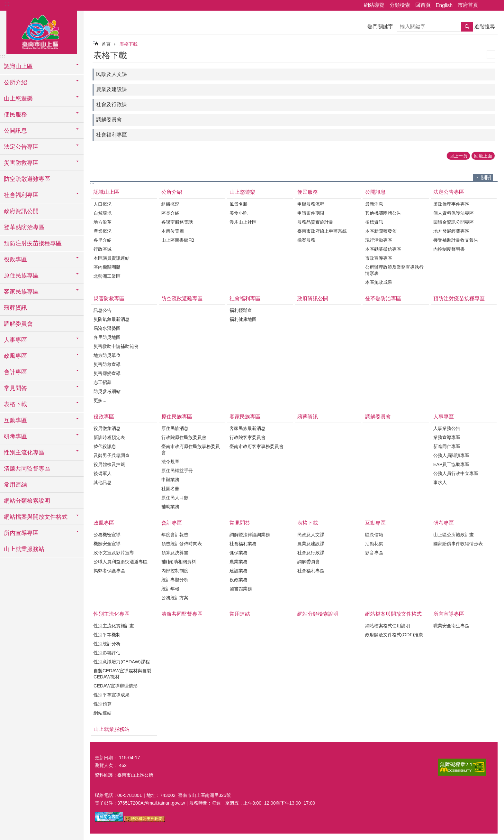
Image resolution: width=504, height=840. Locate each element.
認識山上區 (106, 192)
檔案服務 (306, 240)
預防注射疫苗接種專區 (33, 243)
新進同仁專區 (447, 446)
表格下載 (129, 44)
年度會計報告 (175, 535)
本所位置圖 (173, 231)
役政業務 (239, 580)
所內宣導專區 (449, 614)
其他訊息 (103, 482)
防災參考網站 (107, 391)
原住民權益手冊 (177, 471)
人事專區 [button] (15, 340)
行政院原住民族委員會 (184, 437)
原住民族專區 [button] (21, 275)
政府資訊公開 (21, 211)
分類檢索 (400, 5)
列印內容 (491, 55)
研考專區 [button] (15, 436)
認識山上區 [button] (18, 66)
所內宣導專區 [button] (21, 533)
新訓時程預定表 (109, 437)
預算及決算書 (175, 553)
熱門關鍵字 (380, 27)
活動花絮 (374, 544)
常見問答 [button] (15, 388)
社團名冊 (170, 489)
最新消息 (374, 204)
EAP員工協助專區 (451, 464)
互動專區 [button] (15, 420)
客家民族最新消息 (248, 428)
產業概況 (103, 231)
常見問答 (240, 523)
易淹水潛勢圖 (107, 328)
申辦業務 (170, 480)
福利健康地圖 (243, 319)
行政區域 (103, 249)
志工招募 (103, 382)
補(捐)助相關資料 (179, 562)
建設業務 (239, 571)
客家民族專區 (245, 417)
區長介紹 (170, 213)
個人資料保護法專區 (454, 213)
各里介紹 (103, 240)
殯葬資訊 (15, 308)
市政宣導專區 (379, 258)
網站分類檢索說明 (27, 501)
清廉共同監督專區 (27, 469)
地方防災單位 (107, 355)
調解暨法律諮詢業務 (250, 535)
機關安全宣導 (107, 544)
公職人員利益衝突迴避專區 (121, 562)
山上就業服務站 (24, 549)
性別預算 (103, 704)
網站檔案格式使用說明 (388, 626)
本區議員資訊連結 (112, 258)
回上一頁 (458, 156)
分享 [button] (486, 5)
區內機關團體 (107, 267)
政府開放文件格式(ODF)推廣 (394, 635)
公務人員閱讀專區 (451, 455)
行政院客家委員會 (248, 437)
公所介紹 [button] (15, 82)
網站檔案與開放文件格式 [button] (36, 517)
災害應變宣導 (107, 373)
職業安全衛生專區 (451, 626)
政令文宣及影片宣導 (114, 553)
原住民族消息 (175, 428)
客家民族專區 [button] (21, 292)
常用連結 (15, 485)
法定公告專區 (449, 192)
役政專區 (104, 417)
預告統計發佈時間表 (182, 544)
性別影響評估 (107, 653)
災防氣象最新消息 (112, 319)
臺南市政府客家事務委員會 (256, 446)
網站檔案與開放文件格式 (393, 614)
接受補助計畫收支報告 (456, 240)
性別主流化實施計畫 (114, 626)
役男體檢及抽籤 (109, 464)
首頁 (106, 44)
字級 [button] (495, 5)
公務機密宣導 (107, 535)
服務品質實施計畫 (315, 222)
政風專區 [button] (15, 356)
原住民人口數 (175, 498)
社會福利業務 (243, 544)
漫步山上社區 (243, 222)
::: (7, 4)
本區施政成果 (379, 282)
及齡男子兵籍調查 (112, 455)
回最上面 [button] (483, 156)
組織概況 (170, 204)
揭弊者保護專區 (109, 571)
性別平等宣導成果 (112, 695)
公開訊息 (375, 192)
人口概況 (103, 204)
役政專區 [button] (15, 259)
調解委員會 (18, 324)
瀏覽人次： (106, 765)
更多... (100, 400)
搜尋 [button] (467, 27)
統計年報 (170, 589)
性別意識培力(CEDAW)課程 (122, 662)
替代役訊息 (105, 446)
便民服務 (308, 192)
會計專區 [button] (15, 372)
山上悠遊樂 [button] (18, 98)
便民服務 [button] (15, 115)
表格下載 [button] (15, 404)
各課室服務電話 (177, 222)
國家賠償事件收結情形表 (458, 544)
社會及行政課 (112, 104)
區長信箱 (374, 535)
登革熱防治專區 (24, 227)
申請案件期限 (311, 213)
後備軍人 (103, 473)
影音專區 (374, 553)
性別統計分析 (107, 644)
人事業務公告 (447, 428)
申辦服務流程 (311, 204)
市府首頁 (468, 5)
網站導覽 (374, 5)
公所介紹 (172, 192)
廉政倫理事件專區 (451, 204)
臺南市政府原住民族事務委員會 (191, 449)
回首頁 (423, 5)
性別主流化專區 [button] (24, 453)
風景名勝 (239, 204)
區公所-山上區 (42, 31)
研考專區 (444, 523)
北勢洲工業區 (107, 276)
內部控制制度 (175, 571)
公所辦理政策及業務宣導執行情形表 (394, 270)
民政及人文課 (112, 74)
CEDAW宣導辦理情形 (116, 686)
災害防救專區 (109, 299)
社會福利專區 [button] (21, 195)
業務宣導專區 (447, 437)
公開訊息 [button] (15, 131)
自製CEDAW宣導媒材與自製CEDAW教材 (122, 674)
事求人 (440, 482)
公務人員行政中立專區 (456, 473)
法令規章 (170, 462)
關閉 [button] (486, 177)
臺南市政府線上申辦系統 (322, 231)
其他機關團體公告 (383, 213)
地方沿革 (103, 222)
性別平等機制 (107, 635)
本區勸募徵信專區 (383, 249)
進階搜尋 (485, 27)
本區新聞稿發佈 (381, 231)
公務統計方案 (175, 598)
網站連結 (103, 713)
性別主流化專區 (112, 614)
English (444, 5)
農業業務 (239, 562)
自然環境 (103, 213)
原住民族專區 (177, 417)
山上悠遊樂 (242, 192)
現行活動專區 (379, 240)
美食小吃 (239, 213)
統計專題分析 (175, 580)
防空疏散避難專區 (27, 179)
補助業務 (170, 507)
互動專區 (375, 523)
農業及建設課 (112, 89)
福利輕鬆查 (241, 310)
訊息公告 (103, 310)
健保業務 (239, 553)
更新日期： (106, 758)
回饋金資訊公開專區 (454, 222)
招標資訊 (374, 222)
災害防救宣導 (107, 364)
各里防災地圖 (107, 337)
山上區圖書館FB (178, 240)
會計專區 (172, 523)
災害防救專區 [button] (21, 163)
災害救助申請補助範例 (116, 346)
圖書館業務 (241, 589)
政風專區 (104, 523)
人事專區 (444, 417)
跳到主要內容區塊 (3, 3)
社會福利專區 (112, 135)
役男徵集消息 (107, 428)
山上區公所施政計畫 (454, 535)
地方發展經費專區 (451, 231)
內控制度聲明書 (449, 249)
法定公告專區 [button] (21, 147)
